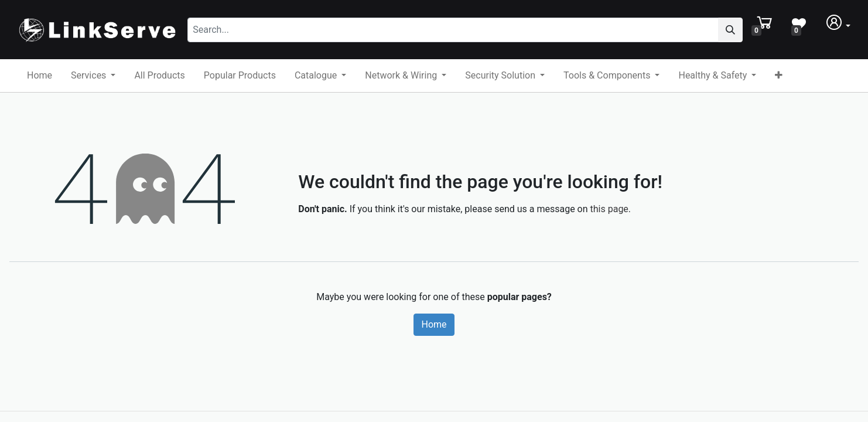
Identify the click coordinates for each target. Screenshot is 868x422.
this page (609, 209)
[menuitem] (40, 76)
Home (434, 324)
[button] (779, 76)
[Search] (730, 30)
